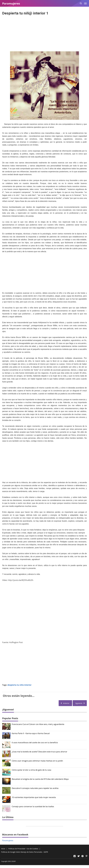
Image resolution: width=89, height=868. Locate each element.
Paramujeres (8, 840)
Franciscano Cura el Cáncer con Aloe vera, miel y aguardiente (38, 724)
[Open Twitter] (79, 856)
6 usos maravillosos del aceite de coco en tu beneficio (35, 743)
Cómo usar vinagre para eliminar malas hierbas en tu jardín (37, 761)
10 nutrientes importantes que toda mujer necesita (34, 797)
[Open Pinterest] (86, 856)
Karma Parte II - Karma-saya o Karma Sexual (31, 733)
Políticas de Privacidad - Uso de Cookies (23, 849)
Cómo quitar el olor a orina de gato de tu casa (31, 770)
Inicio (3, 849)
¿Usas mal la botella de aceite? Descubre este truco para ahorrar (39, 752)
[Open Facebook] (75, 856)
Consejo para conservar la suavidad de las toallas (33, 807)
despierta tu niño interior (20, 685)
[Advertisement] (44, 32)
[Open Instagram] (83, 856)
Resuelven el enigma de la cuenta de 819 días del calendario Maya (40, 779)
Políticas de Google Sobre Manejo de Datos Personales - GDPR (25, 852)
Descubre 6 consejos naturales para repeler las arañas (35, 788)
